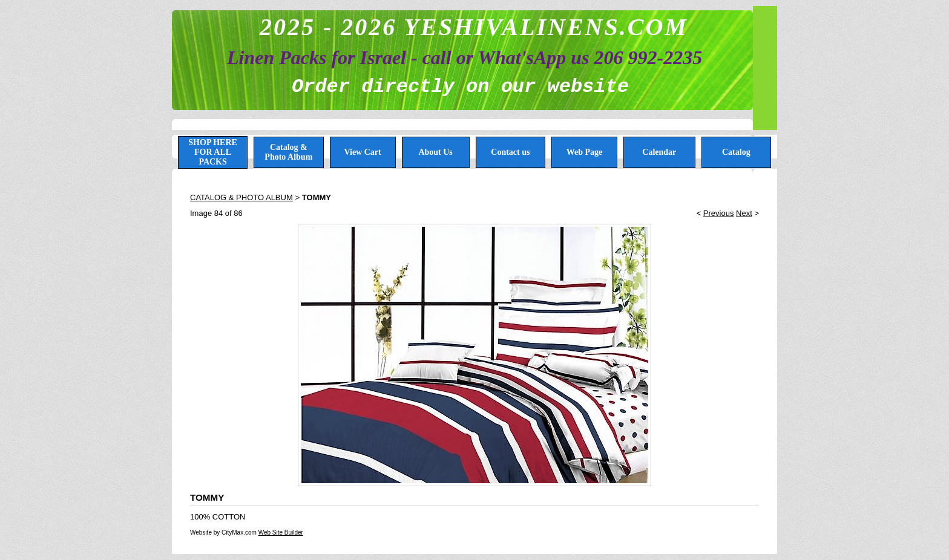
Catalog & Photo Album (288, 152)
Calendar (659, 152)
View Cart (362, 152)
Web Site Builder (281, 532)
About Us (435, 152)
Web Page (585, 152)
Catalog (736, 152)
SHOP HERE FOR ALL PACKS (213, 152)
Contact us (510, 152)
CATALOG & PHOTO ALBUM (241, 197)
